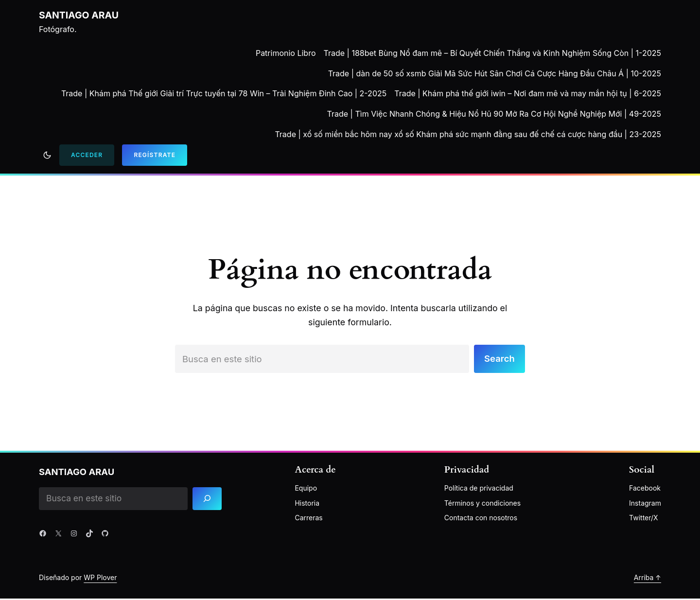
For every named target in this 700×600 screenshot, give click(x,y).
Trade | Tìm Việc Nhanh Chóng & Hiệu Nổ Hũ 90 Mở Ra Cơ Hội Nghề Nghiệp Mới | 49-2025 (494, 114)
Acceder (87, 155)
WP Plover (100, 579)
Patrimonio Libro (286, 53)
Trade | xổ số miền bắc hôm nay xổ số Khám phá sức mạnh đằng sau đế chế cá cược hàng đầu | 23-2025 (468, 134)
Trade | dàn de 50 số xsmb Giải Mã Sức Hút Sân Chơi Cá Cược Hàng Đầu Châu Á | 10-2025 (495, 73)
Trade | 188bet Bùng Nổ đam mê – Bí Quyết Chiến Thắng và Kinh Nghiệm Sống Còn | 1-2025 (493, 53)
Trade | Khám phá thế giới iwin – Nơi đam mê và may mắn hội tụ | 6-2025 (528, 93)
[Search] (209, 500)
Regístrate (155, 155)
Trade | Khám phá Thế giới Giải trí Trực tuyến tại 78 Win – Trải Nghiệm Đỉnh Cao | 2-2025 (224, 93)
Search (499, 359)
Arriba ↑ (647, 579)
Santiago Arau (79, 15)
